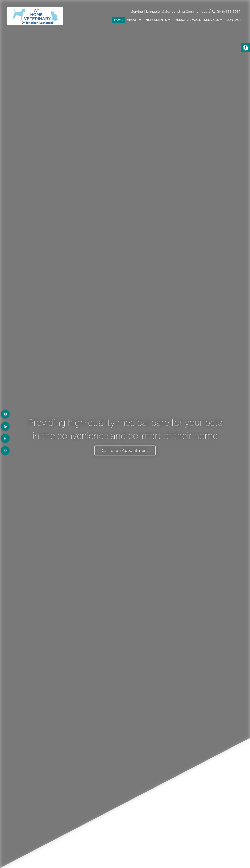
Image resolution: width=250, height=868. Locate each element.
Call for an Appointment (125, 450)
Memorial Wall (187, 18)
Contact (234, 18)
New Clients (156, 18)
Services (212, 18)
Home (119, 18)
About (133, 18)
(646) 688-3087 (229, 10)
